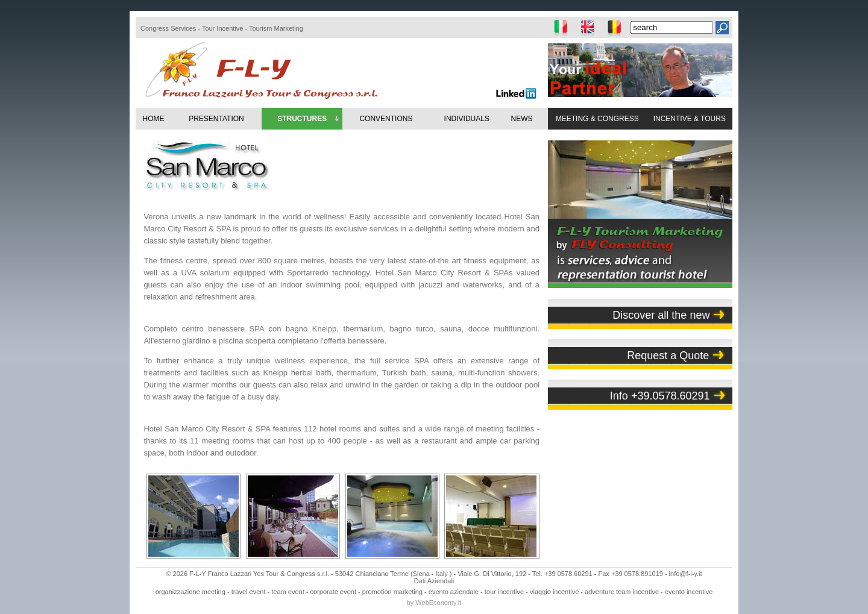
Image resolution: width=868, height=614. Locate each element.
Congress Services (168, 28)
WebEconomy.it (438, 603)
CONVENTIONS (386, 119)
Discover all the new (661, 315)
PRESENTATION (216, 119)
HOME (153, 119)
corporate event (333, 592)
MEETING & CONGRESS (597, 119)
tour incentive (504, 592)
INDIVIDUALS (467, 119)
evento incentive (689, 592)
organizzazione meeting (190, 592)
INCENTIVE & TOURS (690, 119)
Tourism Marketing (276, 28)
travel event (249, 592)
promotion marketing (392, 592)
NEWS (521, 119)
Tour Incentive (222, 28)
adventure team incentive (622, 592)
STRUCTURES (309, 119)
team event (288, 592)
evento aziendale (454, 592)
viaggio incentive (554, 592)
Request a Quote (668, 356)
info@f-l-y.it (686, 574)
